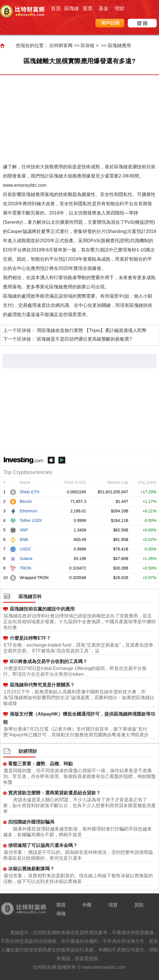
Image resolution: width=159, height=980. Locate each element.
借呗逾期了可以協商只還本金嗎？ (43, 845)
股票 (88, 9)
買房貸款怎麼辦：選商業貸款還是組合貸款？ (54, 793)
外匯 (87, 905)
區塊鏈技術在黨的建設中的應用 (42, 609)
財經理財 (28, 751)
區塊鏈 (72, 9)
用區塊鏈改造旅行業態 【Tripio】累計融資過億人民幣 (92, 330)
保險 (61, 913)
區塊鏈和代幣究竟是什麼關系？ (42, 685)
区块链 (88, 45)
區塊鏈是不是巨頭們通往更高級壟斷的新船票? (84, 339)
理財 (119, 9)
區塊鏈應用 (119, 45)
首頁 (56, 9)
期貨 (61, 905)
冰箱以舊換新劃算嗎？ (31, 869)
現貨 (113, 905)
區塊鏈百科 (30, 597)
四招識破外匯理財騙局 (31, 822)
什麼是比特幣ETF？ (30, 638)
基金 (103, 9)
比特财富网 (61, 45)
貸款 (139, 905)
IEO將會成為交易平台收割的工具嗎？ (49, 661)
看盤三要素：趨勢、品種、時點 (40, 764)
